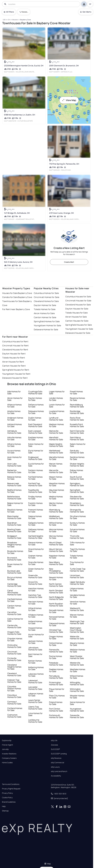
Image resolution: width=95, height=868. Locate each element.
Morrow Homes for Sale (56, 537)
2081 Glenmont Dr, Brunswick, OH (64, 66)
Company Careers (9, 758)
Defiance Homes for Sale (36, 406)
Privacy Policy (7, 793)
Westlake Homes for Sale (78, 670)
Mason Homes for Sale (56, 478)
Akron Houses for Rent (13, 362)
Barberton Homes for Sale (14, 471)
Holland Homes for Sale (35, 622)
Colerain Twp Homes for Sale (14, 681)
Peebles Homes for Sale (56, 670)
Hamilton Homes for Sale (36, 590)
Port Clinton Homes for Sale (56, 710)
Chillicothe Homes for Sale (14, 646)
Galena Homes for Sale (35, 517)
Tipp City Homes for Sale (77, 550)
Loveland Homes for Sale (57, 412)
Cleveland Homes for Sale (46, 301)
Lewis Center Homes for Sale (35, 701)
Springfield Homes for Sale (47, 321)
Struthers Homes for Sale (78, 517)
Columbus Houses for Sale (78, 297)
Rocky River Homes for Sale (77, 419)
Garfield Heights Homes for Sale (36, 537)
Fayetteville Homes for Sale (35, 491)
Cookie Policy (7, 798)
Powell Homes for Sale (76, 393)
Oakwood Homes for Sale (57, 624)
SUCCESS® (55, 749)
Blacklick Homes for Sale (15, 511)
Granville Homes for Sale (36, 563)
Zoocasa (54, 745)
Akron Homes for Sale (44, 313)
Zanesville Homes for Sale (77, 716)
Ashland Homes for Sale (15, 425)
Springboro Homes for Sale (77, 484)
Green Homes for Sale (36, 570)
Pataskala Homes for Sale (56, 664)
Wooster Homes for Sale (77, 697)
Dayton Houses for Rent (14, 354)
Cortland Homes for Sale (15, 709)
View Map (69, 100)
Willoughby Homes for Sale (77, 683)
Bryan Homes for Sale (15, 565)
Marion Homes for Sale (56, 465)
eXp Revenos (56, 758)
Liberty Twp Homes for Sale (35, 708)
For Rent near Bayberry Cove (16, 309)
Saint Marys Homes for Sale (77, 438)
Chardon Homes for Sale (15, 640)
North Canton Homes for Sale (56, 585)
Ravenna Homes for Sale (77, 399)
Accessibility (56, 776)
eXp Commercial (58, 763)
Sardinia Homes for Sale (77, 458)
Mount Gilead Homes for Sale (56, 544)
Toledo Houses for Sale (76, 313)
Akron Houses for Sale (76, 317)
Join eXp (5, 749)
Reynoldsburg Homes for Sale (77, 406)
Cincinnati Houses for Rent (15, 346)
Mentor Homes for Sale (56, 504)
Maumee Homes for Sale (57, 491)
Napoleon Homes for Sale (57, 557)
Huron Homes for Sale (36, 635)
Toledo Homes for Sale (45, 309)
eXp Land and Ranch (59, 771)
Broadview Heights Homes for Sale (14, 545)
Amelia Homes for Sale (14, 412)
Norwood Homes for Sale (57, 618)
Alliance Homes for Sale (14, 406)
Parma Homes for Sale (56, 657)
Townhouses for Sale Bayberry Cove (17, 303)
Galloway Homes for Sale (36, 530)
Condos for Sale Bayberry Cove (17, 297)
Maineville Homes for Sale (56, 432)
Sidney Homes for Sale (76, 471)
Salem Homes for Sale (78, 445)
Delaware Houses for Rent (15, 378)
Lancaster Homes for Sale (35, 688)
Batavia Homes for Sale (14, 478)
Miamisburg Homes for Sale (56, 511)
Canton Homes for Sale (45, 317)
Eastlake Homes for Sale (36, 438)
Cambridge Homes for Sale (14, 585)
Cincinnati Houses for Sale (78, 301)
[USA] (4, 20)
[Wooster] (15, 20)
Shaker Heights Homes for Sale (77, 465)
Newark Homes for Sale (56, 578)
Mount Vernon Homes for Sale (56, 550)
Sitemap (5, 811)
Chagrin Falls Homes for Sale (14, 633)
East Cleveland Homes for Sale (35, 425)
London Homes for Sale (56, 399)
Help (4, 806)
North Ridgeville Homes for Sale (56, 598)
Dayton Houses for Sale (77, 309)
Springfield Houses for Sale (79, 325)
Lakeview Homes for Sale (36, 675)
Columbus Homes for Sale (46, 293)
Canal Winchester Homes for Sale (14, 593)
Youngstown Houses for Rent (16, 374)
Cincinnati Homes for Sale (46, 297)
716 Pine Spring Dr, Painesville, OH (64, 164)
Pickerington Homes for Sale (56, 683)
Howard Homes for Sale (35, 629)
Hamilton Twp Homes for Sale (35, 596)
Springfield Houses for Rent (16, 370)
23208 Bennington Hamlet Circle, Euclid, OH (24, 66)
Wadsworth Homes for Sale (77, 609)
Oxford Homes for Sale (56, 644)
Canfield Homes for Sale (15, 600)
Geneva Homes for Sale (35, 544)
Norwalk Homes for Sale (56, 611)
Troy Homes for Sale (77, 563)
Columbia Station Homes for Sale (14, 689)
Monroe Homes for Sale (56, 530)
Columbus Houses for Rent (15, 341)
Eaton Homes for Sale (36, 445)
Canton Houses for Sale (77, 321)
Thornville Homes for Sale (77, 537)
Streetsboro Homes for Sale (77, 504)
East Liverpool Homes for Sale (35, 432)
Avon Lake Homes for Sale (14, 465)
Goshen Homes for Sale (35, 557)
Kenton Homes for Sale (35, 662)
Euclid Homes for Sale (36, 465)
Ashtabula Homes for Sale (14, 432)
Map (48, 864)
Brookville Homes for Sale (15, 552)
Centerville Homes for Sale (14, 626)
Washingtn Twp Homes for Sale (77, 622)
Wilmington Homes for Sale (77, 690)
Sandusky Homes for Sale (77, 452)
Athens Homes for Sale (14, 445)
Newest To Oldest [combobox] (25, 12)
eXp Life (54, 740)
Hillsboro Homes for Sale (36, 616)
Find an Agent (7, 745)
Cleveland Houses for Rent (15, 350)
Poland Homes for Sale (56, 703)
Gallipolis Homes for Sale (36, 524)
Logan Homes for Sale (57, 393)
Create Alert (69, 262)
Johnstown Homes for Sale (35, 649)
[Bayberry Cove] (25, 20)
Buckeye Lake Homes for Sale (14, 572)
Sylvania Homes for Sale (77, 530)
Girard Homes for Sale (36, 550)
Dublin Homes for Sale (35, 419)
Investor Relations (9, 754)
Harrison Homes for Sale (36, 603)
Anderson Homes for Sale (15, 419)
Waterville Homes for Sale (77, 638)
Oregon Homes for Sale (56, 638)
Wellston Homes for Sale (77, 651)
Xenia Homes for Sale (77, 703)
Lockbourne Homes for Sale (35, 721)
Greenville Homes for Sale (35, 576)
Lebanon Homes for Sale (36, 695)
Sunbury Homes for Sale (77, 524)
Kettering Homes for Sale (36, 668)
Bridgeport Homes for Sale (14, 537)
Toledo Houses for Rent (14, 358)
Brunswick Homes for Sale (14, 559)
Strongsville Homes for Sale (77, 511)
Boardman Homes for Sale (14, 524)
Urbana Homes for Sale (77, 590)
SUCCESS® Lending (59, 754)
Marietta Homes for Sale (56, 458)
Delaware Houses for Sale (78, 333)
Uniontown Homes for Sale (77, 576)
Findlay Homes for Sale (35, 498)
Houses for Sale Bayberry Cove (17, 293)
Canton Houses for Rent (14, 366)
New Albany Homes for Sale (56, 563)
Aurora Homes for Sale (14, 452)
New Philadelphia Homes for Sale (56, 571)
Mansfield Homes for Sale (56, 438)
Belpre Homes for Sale (15, 504)
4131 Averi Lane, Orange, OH (61, 213)
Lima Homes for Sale (35, 714)
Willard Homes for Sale (77, 677)
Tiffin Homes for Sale (77, 544)
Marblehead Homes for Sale (56, 452)
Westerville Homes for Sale (77, 664)
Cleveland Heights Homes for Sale (14, 667)
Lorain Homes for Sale (57, 406)
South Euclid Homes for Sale (77, 478)
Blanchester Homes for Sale (14, 517)
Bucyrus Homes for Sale (15, 578)
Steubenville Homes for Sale (77, 498)
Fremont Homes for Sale (36, 511)
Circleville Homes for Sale (14, 659)
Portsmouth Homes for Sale (56, 716)
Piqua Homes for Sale (57, 690)
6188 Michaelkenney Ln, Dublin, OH (20, 115)
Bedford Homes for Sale (14, 491)
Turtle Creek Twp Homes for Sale (78, 570)
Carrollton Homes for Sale (14, 613)
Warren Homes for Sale (77, 616)
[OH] (9, 20)
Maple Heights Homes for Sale (56, 445)
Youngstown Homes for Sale (47, 325)
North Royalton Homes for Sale (56, 605)
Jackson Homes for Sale (35, 642)
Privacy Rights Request (11, 789)
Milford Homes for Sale (56, 524)
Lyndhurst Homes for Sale (56, 419)
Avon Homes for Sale (15, 458)
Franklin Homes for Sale (35, 504)
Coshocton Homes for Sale (14, 716)
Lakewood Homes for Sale (35, 681)
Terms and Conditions (11, 784)
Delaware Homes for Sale (46, 329)
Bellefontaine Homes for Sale (14, 498)
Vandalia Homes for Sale (77, 596)
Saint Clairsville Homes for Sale (77, 432)
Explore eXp (7, 740)
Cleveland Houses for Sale (78, 305)
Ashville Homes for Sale (14, 438)
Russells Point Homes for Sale (77, 425)
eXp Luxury (55, 767)
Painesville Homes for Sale (56, 651)
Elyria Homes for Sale (36, 452)
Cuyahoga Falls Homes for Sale (35, 393)
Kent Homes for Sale (35, 655)
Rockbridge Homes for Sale (77, 412)
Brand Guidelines (9, 802)
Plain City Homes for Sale (57, 697)
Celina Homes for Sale (15, 620)
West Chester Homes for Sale (77, 657)
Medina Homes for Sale (56, 498)
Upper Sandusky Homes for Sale (77, 583)
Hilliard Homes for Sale (35, 609)
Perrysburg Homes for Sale (56, 677)
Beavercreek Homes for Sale (14, 484)
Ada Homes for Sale (14, 393)
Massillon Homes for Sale (57, 484)
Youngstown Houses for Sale (79, 329)
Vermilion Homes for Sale (78, 603)
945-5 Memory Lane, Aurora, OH (18, 262)
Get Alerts (86, 12)
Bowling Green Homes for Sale (14, 530)
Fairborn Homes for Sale (36, 471)
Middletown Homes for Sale (56, 517)
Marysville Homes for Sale (56, 471)
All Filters (9, 12)
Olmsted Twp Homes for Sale (56, 631)
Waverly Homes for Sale (77, 644)
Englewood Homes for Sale (35, 458)
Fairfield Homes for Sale (35, 478)
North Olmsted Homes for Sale (56, 592)
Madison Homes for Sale (56, 425)
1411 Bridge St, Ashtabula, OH (17, 213)
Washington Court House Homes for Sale (77, 630)
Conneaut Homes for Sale (14, 703)
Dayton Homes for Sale (45, 305)
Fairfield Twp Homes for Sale (35, 484)
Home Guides (7, 763)
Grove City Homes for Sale (35, 583)
